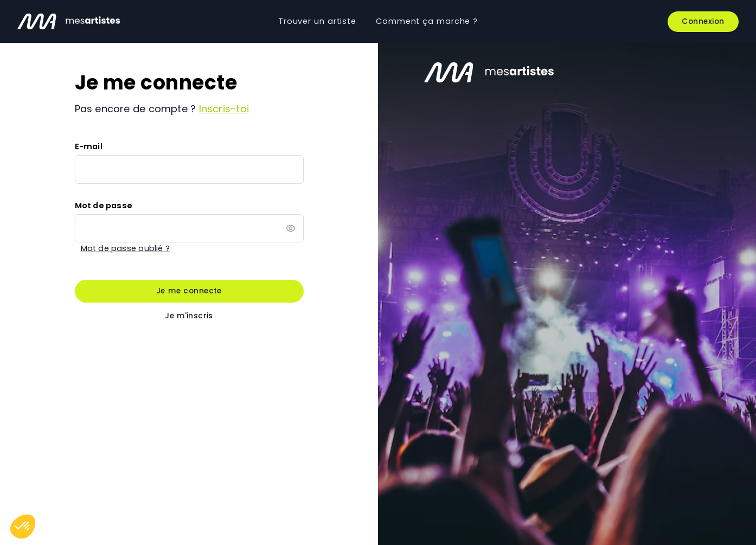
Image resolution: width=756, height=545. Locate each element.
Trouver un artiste (317, 21)
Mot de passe (104, 206)
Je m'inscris (189, 316)
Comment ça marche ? (427, 21)
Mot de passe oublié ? (126, 248)
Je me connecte (189, 291)
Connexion (703, 21)
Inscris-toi (224, 109)
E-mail (89, 146)
